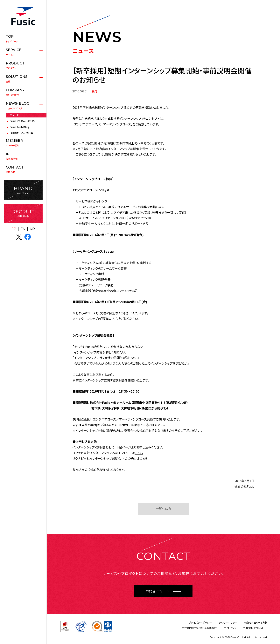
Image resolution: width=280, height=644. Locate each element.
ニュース (14, 115)
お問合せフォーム (157, 591)
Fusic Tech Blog (19, 127)
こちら (114, 319)
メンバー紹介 (23, 143)
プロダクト (23, 65)
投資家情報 (23, 156)
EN (23, 229)
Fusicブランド (23, 190)
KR (32, 229)
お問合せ (23, 169)
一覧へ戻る (163, 509)
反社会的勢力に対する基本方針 (199, 628)
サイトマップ (230, 628)
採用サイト (23, 213)
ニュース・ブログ (23, 106)
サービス (23, 52)
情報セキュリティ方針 (256, 623)
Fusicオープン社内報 (21, 133)
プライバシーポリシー (200, 623)
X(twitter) (19, 237)
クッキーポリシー (228, 623)
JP (14, 229)
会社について (23, 92)
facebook (28, 237)
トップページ (23, 39)
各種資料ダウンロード (255, 628)
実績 (23, 79)
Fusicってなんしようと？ (23, 121)
